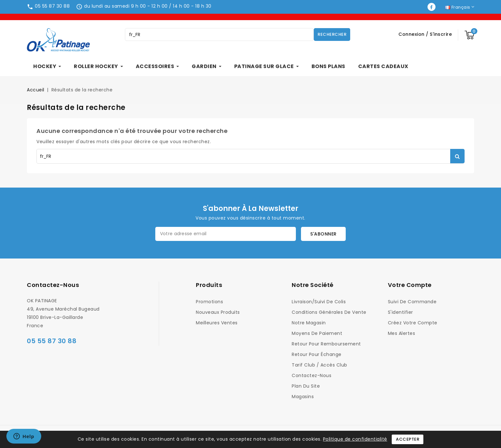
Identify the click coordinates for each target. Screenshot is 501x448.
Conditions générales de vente (329, 312)
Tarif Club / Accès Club (320, 365)
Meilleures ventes (217, 323)
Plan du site (306, 386)
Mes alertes (402, 333)
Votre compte (410, 285)
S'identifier (401, 312)
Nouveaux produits (218, 312)
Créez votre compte (413, 323)
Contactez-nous (53, 285)
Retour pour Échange (317, 354)
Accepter (408, 439)
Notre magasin (309, 323)
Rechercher (332, 34)
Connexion (412, 34)
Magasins (303, 397)
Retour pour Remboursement (326, 344)
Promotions (209, 302)
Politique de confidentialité (355, 439)
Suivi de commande (412, 302)
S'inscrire (441, 34)
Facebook (432, 7)
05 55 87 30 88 (52, 6)
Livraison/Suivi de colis (319, 302)
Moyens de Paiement (317, 333)
